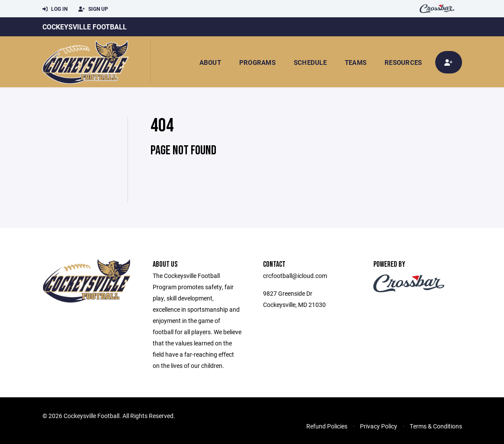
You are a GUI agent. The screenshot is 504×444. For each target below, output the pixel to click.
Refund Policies (327, 426)
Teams (356, 62)
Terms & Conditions (436, 426)
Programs (257, 62)
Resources (403, 62)
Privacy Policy (379, 426)
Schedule (310, 62)
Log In (55, 9)
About (210, 62)
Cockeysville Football (85, 27)
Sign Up (93, 9)
